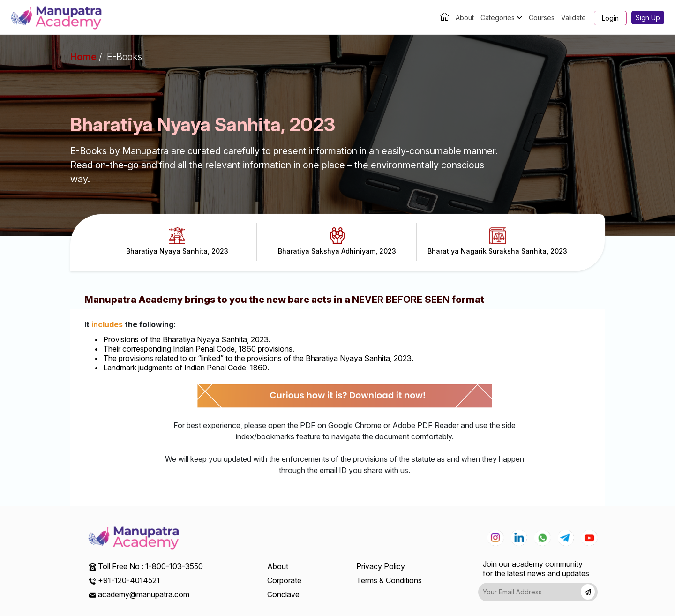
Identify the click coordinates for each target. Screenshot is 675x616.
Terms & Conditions (389, 580)
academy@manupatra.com (144, 594)
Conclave (283, 594)
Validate (574, 18)
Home (83, 57)
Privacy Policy (381, 566)
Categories (501, 18)
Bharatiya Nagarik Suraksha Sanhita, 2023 (497, 241)
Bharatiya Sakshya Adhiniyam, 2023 (337, 241)
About (465, 18)
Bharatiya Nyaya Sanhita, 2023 (177, 241)
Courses (542, 18)
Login (610, 18)
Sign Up (648, 18)
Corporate (284, 580)
